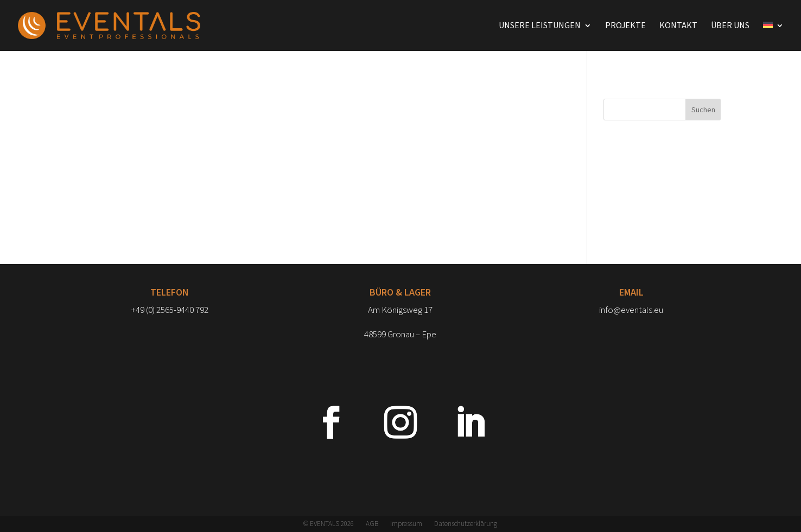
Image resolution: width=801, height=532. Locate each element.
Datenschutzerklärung (466, 524)
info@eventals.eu (631, 310)
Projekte (625, 27)
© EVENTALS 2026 (329, 524)
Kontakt (678, 27)
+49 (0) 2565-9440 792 (170, 310)
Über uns (730, 27)
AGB (372, 524)
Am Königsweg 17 (400, 310)
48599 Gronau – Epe (400, 335)
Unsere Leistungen (540, 27)
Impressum (406, 524)
